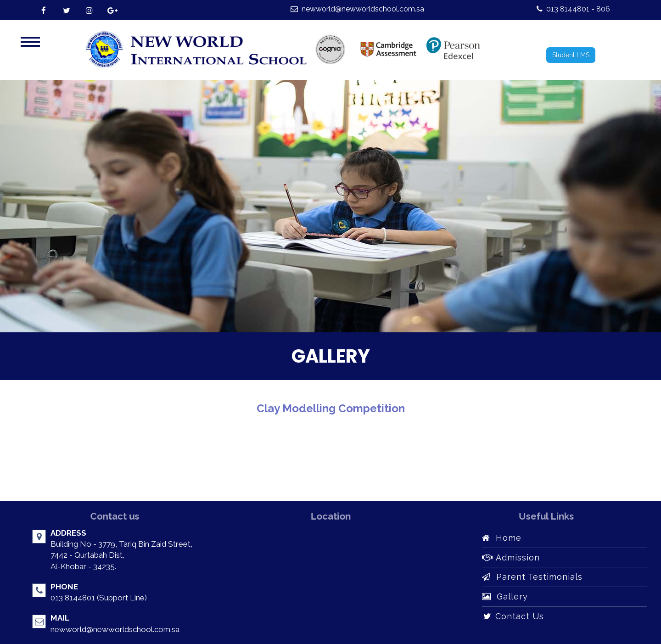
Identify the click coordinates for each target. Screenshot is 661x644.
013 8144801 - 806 (573, 9)
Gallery (505, 596)
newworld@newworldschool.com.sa (357, 9)
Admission (511, 557)
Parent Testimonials (532, 577)
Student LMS (571, 55)
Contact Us (513, 616)
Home (502, 538)
